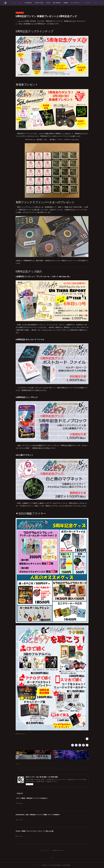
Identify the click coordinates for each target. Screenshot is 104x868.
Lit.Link (32, 3)
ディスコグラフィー (88, 3)
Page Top (52, 858)
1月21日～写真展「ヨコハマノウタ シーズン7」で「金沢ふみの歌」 (35, 831)
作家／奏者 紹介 (69, 3)
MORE (97, 3)
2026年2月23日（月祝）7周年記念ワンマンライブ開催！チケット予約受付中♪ (38, 815)
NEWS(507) (18, 734)
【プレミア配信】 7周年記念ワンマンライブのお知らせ (31, 798)
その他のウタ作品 (51, 3)
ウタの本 (60, 3)
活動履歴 (78, 3)
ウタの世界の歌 (40, 3)
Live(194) (23, 734)
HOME (26, 3)
